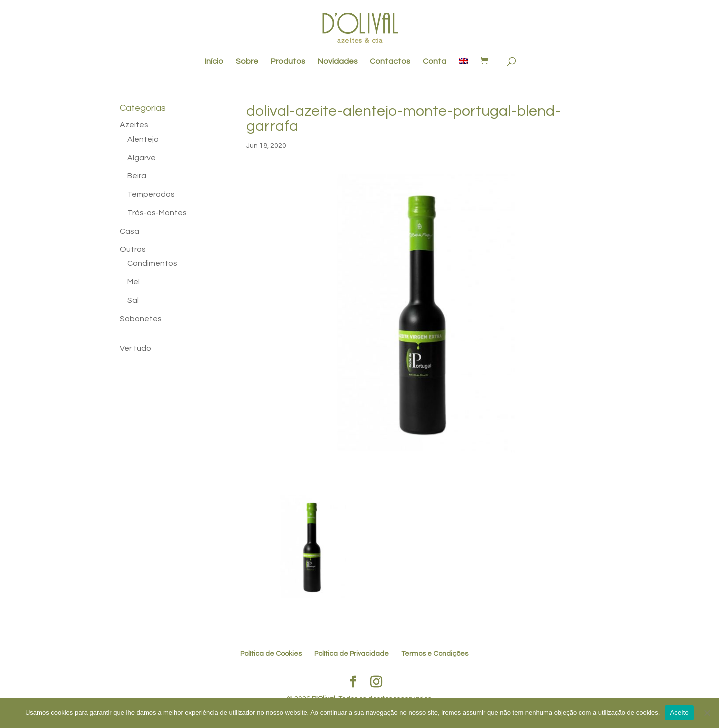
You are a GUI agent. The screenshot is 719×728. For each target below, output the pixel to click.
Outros (133, 249)
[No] (707, 713)
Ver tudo (136, 348)
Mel (134, 282)
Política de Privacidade (352, 654)
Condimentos (152, 263)
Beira (137, 176)
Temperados (151, 194)
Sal (133, 300)
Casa (130, 231)
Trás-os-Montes (157, 213)
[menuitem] (463, 66)
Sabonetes (141, 319)
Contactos (390, 62)
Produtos (288, 62)
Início (214, 62)
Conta (435, 62)
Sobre (247, 62)
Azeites (134, 125)
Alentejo (143, 139)
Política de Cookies (271, 654)
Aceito (679, 712)
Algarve (142, 158)
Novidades (338, 62)
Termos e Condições (435, 654)
